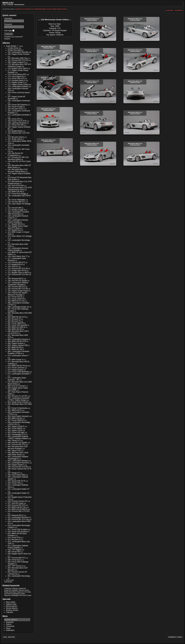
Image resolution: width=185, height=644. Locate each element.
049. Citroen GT (14, 441)
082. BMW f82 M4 (15, 347)
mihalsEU (15, 590)
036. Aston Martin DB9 (16, 475)
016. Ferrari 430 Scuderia (17, 531)
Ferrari (24, 595)
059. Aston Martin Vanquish (18, 416)
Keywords (10, 622)
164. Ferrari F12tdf (15, 107)
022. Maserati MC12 (15, 515)
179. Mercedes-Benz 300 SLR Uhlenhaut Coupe (19, 65)
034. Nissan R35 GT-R (16, 481)
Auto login (9, 31)
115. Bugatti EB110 (15, 264)
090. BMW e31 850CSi (16, 327)
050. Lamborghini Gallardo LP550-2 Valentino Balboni (18, 437)
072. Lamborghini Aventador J (19, 374)
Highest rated (11, 604)
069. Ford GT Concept (16, 386)
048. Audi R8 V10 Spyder (17, 443)
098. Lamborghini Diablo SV (18, 307)
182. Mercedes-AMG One (18, 58)
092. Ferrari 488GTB (16, 323)
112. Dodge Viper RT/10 (17, 271)
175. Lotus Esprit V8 (15, 76)
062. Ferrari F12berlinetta (17, 408)
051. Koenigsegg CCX (16, 434)
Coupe (29, 595)
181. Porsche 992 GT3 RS (18, 60)
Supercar (20, 592)
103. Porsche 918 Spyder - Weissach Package (18, 294)
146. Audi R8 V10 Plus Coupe (19, 161)
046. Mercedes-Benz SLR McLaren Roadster (18, 448)
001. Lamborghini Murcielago (19, 576)
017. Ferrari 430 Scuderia (17, 529)
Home (18, 9)
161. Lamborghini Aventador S (19, 115)
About (8, 628)
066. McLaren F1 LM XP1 (18, 396)
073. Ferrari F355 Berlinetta (18, 372)
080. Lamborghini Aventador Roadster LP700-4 (18, 352)
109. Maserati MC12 (15, 279)
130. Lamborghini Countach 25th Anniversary (18, 213)
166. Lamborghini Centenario (19, 101)
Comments (10, 626)
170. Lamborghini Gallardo (18, 87)
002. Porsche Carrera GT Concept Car (17, 573)
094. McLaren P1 (14, 319)
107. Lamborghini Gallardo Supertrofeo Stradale (18, 284)
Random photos (12, 610)
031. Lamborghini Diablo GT (18, 489)
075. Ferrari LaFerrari (16, 368)
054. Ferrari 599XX (15, 428)
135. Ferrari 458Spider (16, 200)
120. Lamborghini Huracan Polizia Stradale (18, 249)
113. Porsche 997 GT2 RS (18, 268)
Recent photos (11, 606)
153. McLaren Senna (16, 137)
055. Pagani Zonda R (16, 426)
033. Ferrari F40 (14, 483)
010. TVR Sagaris (15, 550)
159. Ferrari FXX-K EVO (17, 121)
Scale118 (8, 590)
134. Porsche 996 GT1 (16, 202)
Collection (8, 588)
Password (8, 24)
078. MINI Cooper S (15, 360)
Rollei (6, 592)
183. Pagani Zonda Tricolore (19, 54)
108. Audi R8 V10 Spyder (17, 281)
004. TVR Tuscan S (15, 566)
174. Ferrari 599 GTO (16, 78)
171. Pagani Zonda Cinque (18, 84)
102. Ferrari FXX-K (15, 297)
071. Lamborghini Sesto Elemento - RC (17, 379)
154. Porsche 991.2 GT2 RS (19, 133)
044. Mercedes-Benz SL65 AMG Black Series (18, 454)
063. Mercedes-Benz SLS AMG (20, 404)
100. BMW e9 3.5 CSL (16, 301)
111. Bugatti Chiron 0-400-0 (18, 273)
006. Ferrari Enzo (14, 560)
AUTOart (7, 594)
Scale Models (26, 9)
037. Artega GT (14, 473)
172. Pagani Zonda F (16, 82)
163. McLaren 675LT (16, 109)
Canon (27, 590)
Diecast (21, 590)
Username (8, 18)
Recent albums (12, 608)
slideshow (179, 10)
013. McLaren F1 (14, 540)
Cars (8, 580)
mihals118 (22, 588)
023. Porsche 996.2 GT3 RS (19, 511)
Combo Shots (13, 48)
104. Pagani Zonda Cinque (18, 291)
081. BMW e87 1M (15, 349)
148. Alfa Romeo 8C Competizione (15, 154)
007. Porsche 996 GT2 (16, 558)
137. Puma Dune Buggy (17, 194)
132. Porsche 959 (14, 208)
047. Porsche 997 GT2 (16, 445)
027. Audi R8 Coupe (15, 503)
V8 (20, 595)
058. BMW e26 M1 (15, 418)
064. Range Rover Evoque (18, 402)
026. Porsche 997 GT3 (16, 505)
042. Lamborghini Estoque (18, 461)
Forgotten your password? (14, 37)
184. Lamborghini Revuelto (18, 52)
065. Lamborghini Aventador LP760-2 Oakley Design (18, 399)
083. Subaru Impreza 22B (18, 345)
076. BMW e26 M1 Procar (18, 366)
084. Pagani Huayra (15, 343)
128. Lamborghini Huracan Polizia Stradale (18, 221)
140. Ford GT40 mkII (16, 186)
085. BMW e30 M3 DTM (17, 341)
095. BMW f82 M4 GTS (17, 317)
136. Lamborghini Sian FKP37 (19, 196)
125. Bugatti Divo (14, 230)
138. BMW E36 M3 (15, 192)
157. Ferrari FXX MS (16, 125)
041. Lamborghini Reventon (18, 463)
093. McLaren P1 (14, 321)
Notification (10, 630)
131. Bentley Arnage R (16, 210)
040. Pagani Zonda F (16, 465)
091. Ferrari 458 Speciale (17, 325)
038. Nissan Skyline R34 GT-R (19, 469)
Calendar (9, 612)
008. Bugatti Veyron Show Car (19, 554)
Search (9, 624)
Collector (15, 588)
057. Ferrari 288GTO (16, 420)
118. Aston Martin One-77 (18, 256)
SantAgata (15, 595)
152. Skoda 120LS (15, 139)
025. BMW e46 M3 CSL (17, 507)
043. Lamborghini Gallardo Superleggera (18, 458)
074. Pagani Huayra (15, 370)
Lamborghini (15, 594)
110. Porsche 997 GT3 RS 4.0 (19, 275)
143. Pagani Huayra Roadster (19, 173)
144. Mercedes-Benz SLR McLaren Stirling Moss (49, 9)
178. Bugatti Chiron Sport (17, 68)
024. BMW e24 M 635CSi (17, 509)
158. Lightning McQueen (17, 123)
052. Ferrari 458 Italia (16, 432)
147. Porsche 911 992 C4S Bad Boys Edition (18, 158)
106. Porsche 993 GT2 (16, 287)
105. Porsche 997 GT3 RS (18, 289)
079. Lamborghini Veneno (18, 356)
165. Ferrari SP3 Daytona (17, 105)
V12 (26, 592)
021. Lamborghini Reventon (18, 517)
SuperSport (13, 592)
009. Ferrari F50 (14, 552)
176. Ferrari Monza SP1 (17, 74)
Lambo (23, 594)
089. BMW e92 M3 (15, 329)
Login (5, 637)
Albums (6, 43)
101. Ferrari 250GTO (16, 299)
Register (7, 39)
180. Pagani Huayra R (16, 62)
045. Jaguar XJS (14, 451)
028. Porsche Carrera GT (17, 501)
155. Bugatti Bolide (15, 131)
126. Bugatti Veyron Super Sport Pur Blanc (18, 227)
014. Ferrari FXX (14, 538)
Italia (29, 592)
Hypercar (7, 595)
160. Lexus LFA (14, 119)
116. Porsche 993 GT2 (16, 262)
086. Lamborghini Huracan (18, 339)
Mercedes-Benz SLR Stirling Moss (98, 29)
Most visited (10, 602)
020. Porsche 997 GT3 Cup (18, 519)
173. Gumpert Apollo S (16, 80)
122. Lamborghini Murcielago (19, 240)
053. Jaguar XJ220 (15, 430)
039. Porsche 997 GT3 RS (18, 467)
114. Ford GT (13, 266)
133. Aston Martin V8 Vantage (19, 204)
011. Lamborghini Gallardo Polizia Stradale (18, 547)
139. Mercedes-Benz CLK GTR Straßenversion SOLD (20, 189)
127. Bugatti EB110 (15, 224)
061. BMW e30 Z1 (15, 410)
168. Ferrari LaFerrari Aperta (19, 93)
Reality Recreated (15, 50)
